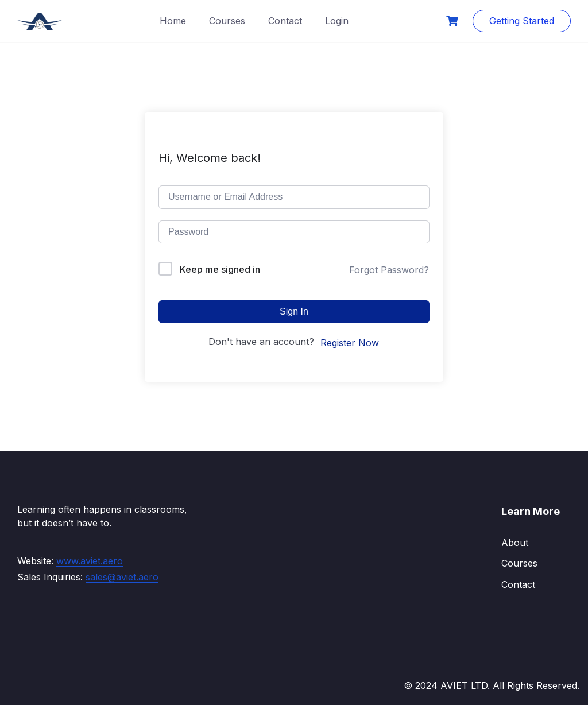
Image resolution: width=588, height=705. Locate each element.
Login (337, 21)
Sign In (294, 311)
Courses (227, 21)
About (515, 543)
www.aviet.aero (90, 561)
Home (173, 21)
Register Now (350, 343)
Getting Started (522, 21)
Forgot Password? (389, 270)
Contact (285, 21)
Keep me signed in (220, 269)
